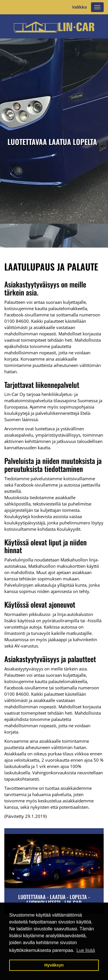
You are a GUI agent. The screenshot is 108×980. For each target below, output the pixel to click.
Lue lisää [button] (86, 950)
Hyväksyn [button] (54, 965)
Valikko (79, 7)
